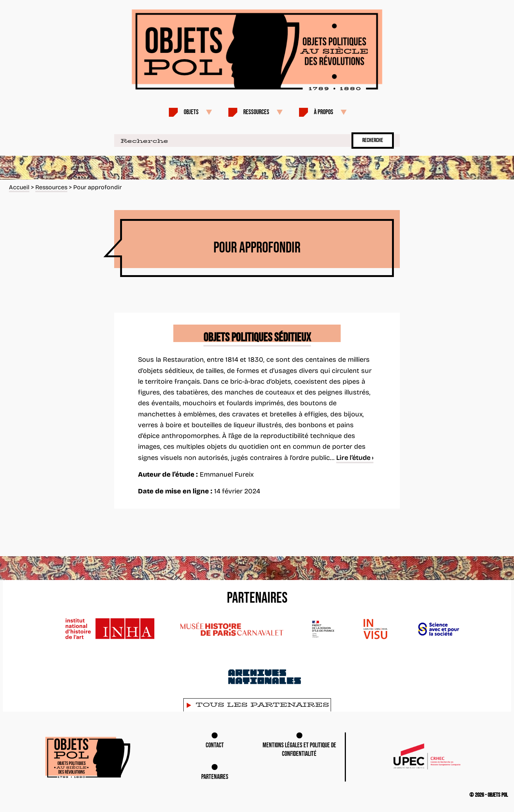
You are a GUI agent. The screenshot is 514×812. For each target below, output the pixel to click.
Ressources (256, 112)
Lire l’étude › (355, 458)
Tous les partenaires (262, 705)
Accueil (19, 187)
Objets (191, 112)
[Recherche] (231, 141)
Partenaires (215, 777)
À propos (324, 112)
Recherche (373, 140)
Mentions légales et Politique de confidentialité (299, 750)
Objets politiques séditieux (257, 338)
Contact (215, 745)
